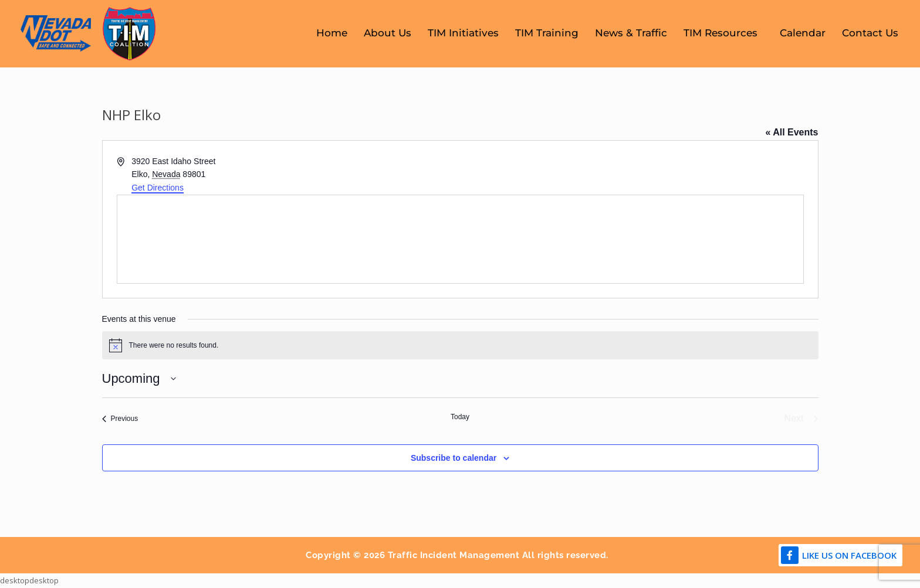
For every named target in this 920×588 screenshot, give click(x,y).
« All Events (792, 132)
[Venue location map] (460, 239)
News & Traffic (631, 33)
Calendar (803, 33)
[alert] (460, 345)
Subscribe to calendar (454, 458)
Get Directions (158, 188)
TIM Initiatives (463, 33)
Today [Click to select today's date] (460, 417)
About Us (388, 33)
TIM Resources (723, 33)
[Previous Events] (120, 419)
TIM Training (547, 33)
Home (332, 33)
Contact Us (870, 33)
